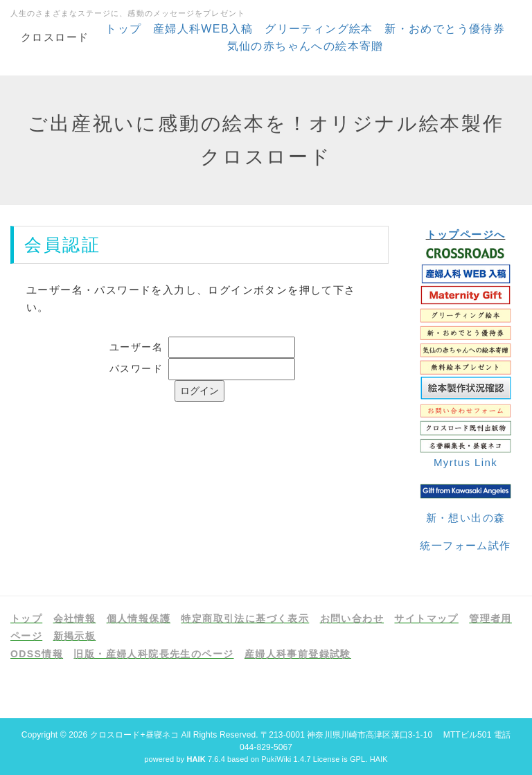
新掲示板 (75, 636)
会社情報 (75, 618)
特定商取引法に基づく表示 (245, 618)
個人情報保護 (139, 618)
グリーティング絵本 (319, 29)
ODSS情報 (37, 654)
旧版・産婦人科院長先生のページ (153, 654)
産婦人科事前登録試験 (298, 654)
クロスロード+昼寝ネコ (134, 735)
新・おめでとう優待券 (445, 29)
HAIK (379, 759)
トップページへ (466, 234)
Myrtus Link (465, 462)
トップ (123, 29)
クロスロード (55, 37)
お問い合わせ (352, 618)
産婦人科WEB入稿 (203, 29)
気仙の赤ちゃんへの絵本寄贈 (305, 46)
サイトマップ (426, 618)
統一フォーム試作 (465, 545)
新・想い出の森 (466, 518)
